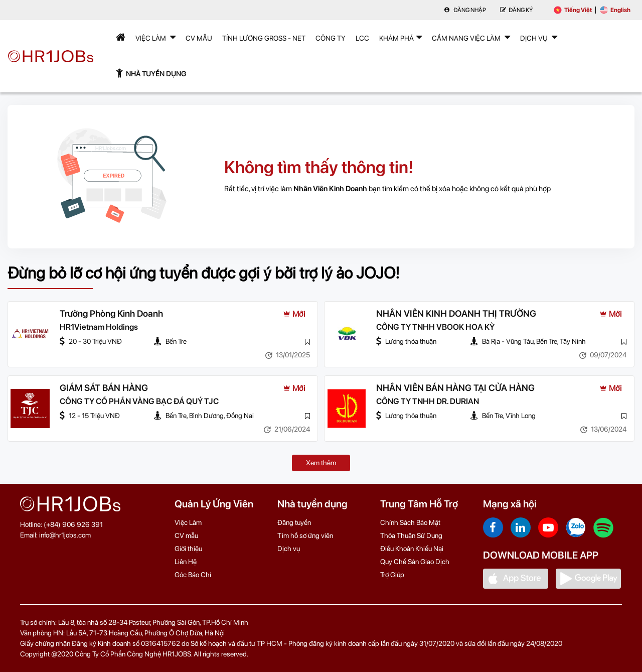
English (615, 10)
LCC (362, 38)
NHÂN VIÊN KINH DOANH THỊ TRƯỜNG (456, 313)
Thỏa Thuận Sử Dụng (411, 535)
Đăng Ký (516, 10)
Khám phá (400, 37)
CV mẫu (199, 38)
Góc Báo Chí (193, 575)
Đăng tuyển (294, 522)
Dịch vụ (289, 549)
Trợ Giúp (392, 575)
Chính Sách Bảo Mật (410, 522)
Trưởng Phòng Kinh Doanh (111, 313)
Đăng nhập (465, 10)
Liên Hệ (186, 562)
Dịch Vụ (539, 37)
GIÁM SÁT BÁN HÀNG (104, 388)
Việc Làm (155, 37)
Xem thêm (321, 463)
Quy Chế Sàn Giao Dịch (415, 562)
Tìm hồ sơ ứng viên (305, 535)
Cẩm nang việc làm (471, 37)
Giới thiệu (188, 549)
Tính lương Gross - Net (264, 38)
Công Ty (331, 38)
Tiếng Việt (573, 10)
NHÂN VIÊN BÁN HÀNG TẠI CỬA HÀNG (455, 388)
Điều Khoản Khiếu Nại (412, 549)
